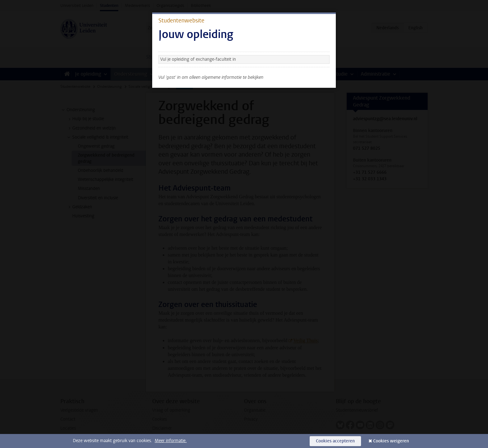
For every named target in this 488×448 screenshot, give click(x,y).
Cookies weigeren (391, 441)
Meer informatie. (171, 441)
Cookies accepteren (335, 441)
